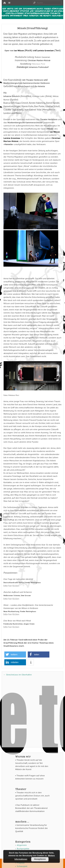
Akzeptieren (40, 859)
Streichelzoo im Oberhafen (18, 675)
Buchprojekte (23, 849)
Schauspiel (22, 866)
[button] (15, 655)
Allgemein (22, 845)
